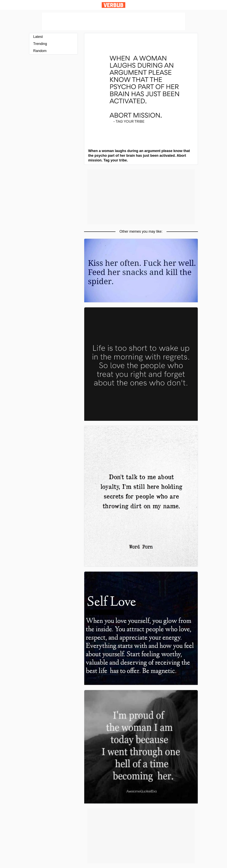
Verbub (113, 5)
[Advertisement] (113, 21)
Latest (38, 37)
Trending (40, 44)
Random (40, 51)
